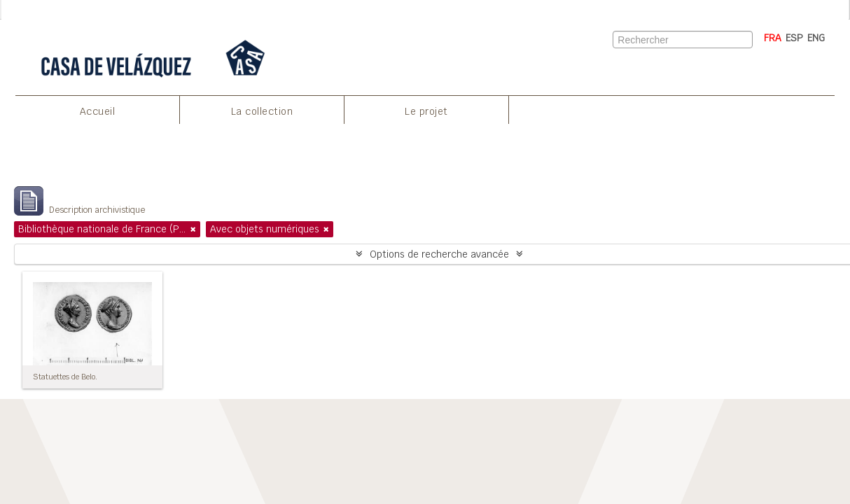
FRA (773, 38)
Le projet (426, 111)
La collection (262, 111)
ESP (794, 38)
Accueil (98, 111)
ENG (816, 38)
